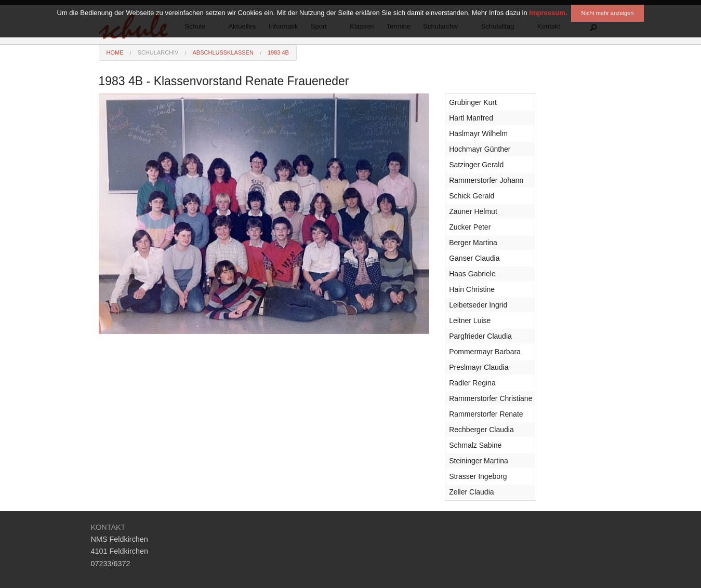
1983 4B (278, 52)
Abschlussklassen (223, 52)
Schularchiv (158, 52)
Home (115, 52)
